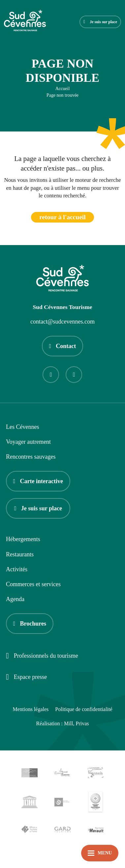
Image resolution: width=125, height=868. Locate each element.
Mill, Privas (77, 723)
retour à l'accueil (62, 217)
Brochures (30, 624)
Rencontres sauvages (31, 457)
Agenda (15, 599)
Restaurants (20, 554)
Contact (63, 346)
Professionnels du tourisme (42, 656)
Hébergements (23, 539)
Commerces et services (33, 584)
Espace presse (26, 677)
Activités (17, 569)
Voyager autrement (28, 442)
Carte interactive (38, 481)
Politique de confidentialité (84, 709)
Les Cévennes (22, 427)
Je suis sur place (100, 22)
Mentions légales (31, 709)
